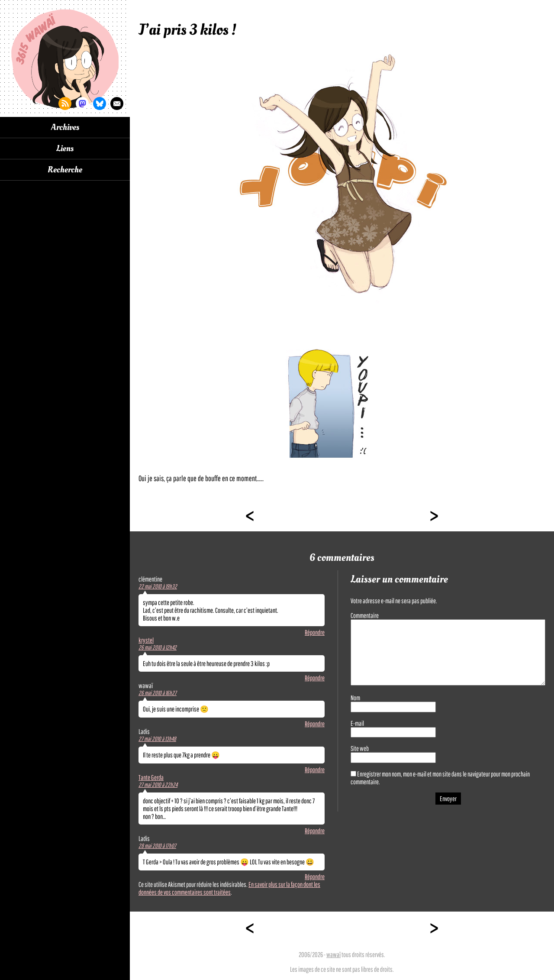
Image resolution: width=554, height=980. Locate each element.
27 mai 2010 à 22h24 (158, 785)
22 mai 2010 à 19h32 (158, 586)
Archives (65, 127)
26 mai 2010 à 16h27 (158, 693)
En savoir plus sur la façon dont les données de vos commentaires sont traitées (229, 888)
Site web (360, 748)
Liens (65, 149)
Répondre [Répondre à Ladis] (315, 770)
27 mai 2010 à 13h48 (157, 739)
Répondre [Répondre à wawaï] (315, 724)
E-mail (357, 723)
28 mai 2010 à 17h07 (157, 846)
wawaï (333, 954)
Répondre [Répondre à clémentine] (315, 632)
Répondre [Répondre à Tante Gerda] (315, 831)
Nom (355, 698)
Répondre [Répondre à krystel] (315, 678)
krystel (146, 640)
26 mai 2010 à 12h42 (158, 647)
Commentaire (365, 615)
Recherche (65, 170)
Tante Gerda (151, 777)
